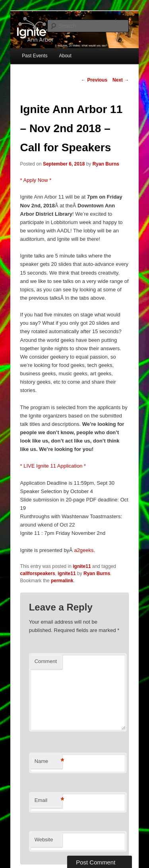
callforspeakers (38, 573)
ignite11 (82, 566)
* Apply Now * (36, 180)
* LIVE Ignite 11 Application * (53, 466)
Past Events (35, 56)
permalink (62, 581)
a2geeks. (84, 550)
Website (44, 840)
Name (48, 762)
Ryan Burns (106, 164)
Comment (46, 661)
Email (48, 801)
